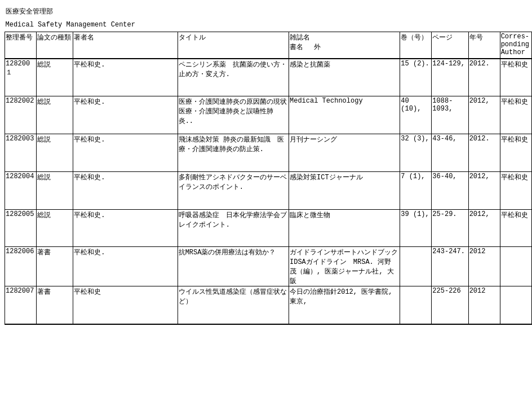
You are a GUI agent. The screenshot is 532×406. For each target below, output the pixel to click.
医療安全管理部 (29, 12)
